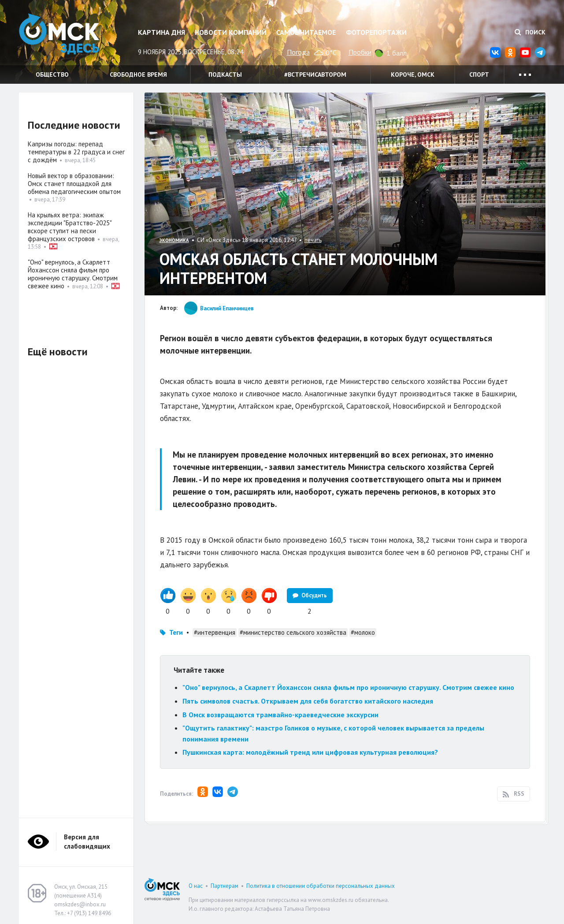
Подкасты (225, 75)
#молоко (363, 632)
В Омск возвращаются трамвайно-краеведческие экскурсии (280, 715)
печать (313, 240)
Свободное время (138, 75)
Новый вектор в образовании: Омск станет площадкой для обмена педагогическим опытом (74, 184)
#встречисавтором (315, 75)
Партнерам (224, 886)
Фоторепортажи (376, 32)
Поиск (530, 32)
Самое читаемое (306, 32)
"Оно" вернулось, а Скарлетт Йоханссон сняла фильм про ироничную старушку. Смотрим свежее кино (348, 687)
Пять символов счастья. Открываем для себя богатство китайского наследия (308, 701)
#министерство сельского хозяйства (293, 632)
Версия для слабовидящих (87, 842)
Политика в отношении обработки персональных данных (321, 886)
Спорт (479, 75)
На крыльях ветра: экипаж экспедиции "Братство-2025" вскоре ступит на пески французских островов (70, 227)
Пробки (360, 52)
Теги (176, 632)
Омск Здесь (63, 36)
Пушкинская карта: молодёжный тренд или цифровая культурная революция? (310, 752)
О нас (196, 886)
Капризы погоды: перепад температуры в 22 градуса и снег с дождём (76, 152)
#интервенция (215, 632)
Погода (298, 52)
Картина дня (161, 32)
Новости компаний (231, 32)
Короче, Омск (413, 75)
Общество (52, 75)
